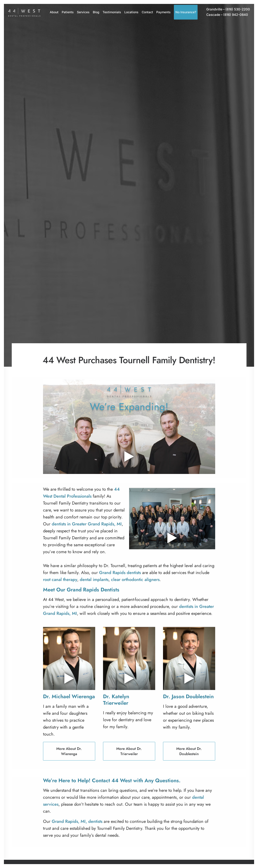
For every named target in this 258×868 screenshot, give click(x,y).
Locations (131, 12)
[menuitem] (54, 12)
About (54, 12)
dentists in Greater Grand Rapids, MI (87, 524)
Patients (68, 12)
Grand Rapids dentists (120, 573)
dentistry (182, 600)
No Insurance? (186, 12)
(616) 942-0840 (227, 15)
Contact (147, 12)
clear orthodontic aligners (135, 580)
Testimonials (112, 12)
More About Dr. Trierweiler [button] (130, 751)
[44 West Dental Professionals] (24, 12)
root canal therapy (60, 580)
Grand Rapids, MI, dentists (77, 821)
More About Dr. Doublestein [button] (190, 751)
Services (83, 12)
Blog (96, 12)
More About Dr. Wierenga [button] (70, 751)
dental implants (94, 580)
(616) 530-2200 (228, 9)
